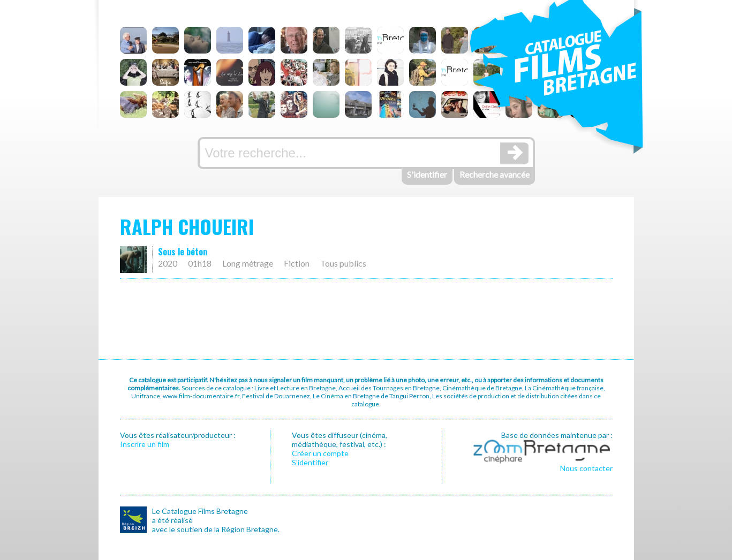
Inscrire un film (145, 444)
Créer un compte (320, 453)
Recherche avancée (495, 174)
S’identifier (310, 462)
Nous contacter (586, 468)
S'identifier (427, 174)
